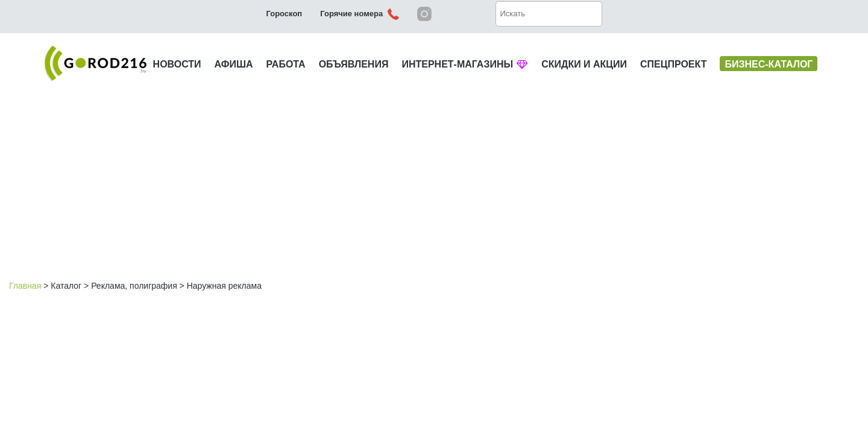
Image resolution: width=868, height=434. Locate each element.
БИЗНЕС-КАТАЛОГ (769, 64)
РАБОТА (286, 64)
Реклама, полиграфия (134, 286)
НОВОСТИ (177, 64)
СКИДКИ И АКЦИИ (584, 64)
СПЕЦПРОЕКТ (673, 64)
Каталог (66, 286)
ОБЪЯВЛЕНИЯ (354, 64)
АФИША (234, 64)
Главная (25, 286)
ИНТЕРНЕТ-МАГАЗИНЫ (465, 64)
